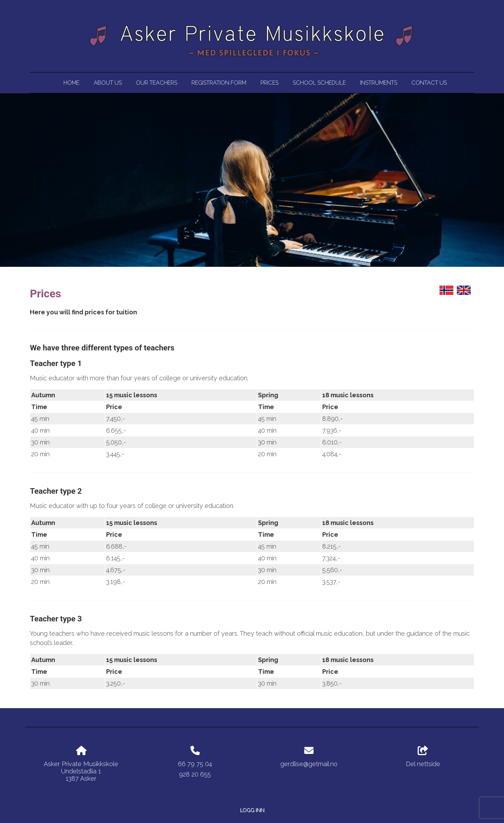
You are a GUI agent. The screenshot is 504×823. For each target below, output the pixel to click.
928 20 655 (195, 774)
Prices (270, 83)
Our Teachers (157, 83)
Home (71, 83)
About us (108, 83)
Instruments (379, 83)
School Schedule (319, 83)
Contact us (429, 83)
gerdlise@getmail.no (309, 764)
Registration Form (219, 83)
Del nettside (423, 757)
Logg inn (252, 810)
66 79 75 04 (195, 764)
